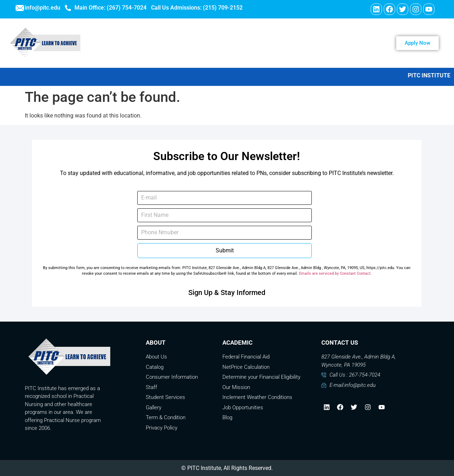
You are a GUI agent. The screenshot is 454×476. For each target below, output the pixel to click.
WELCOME (118, 43)
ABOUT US (162, 43)
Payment (333, 43)
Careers (249, 43)
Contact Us (290, 43)
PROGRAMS (209, 43)
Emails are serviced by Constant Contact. (335, 273)
